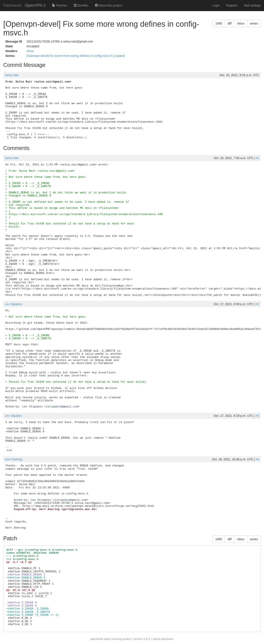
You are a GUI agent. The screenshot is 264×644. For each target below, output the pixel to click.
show (30, 51)
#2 (257, 304)
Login (216, 5)
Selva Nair (12, 75)
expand (120, 56)
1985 (219, 23)
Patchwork (12, 5)
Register (232, 5)
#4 (257, 459)
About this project (108, 5)
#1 (257, 158)
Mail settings (252, 5)
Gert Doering (13, 459)
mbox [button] (241, 23)
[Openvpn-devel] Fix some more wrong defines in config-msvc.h (70, 56)
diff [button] (229, 23)
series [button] (254, 23)
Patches (59, 5)
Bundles (81, 5)
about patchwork (163, 639)
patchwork (97, 639)
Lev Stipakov (13, 304)
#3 (257, 416)
